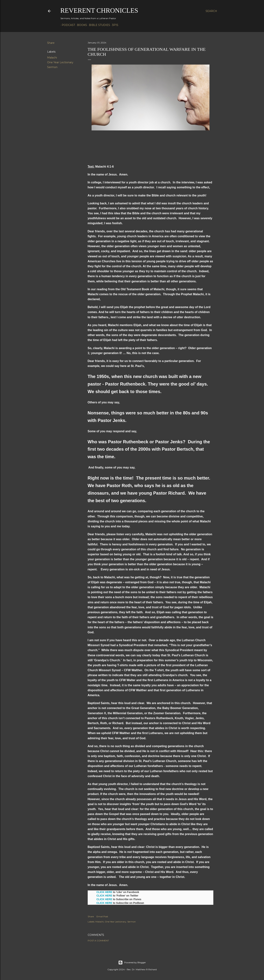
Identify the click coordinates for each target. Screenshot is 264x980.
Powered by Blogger (132, 963)
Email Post (102, 916)
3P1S (114, 25)
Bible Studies (98, 25)
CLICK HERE (104, 892)
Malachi (52, 58)
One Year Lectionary (60, 62)
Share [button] (51, 43)
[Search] (211, 11)
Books (81, 25)
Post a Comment (98, 941)
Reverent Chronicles (99, 10)
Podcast (67, 25)
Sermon (52, 67)
